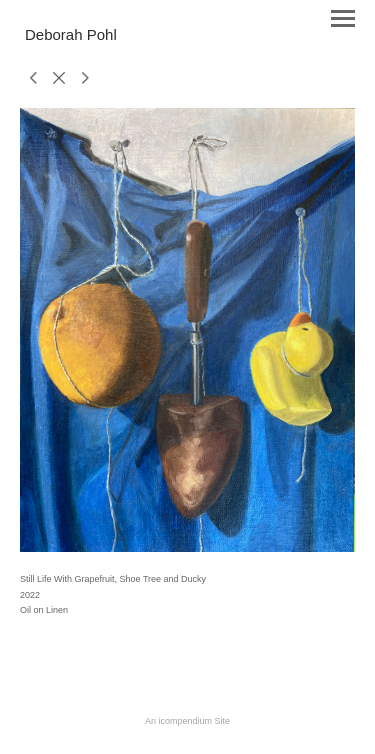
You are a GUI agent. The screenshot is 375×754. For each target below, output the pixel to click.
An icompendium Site (187, 721)
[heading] (71, 36)
